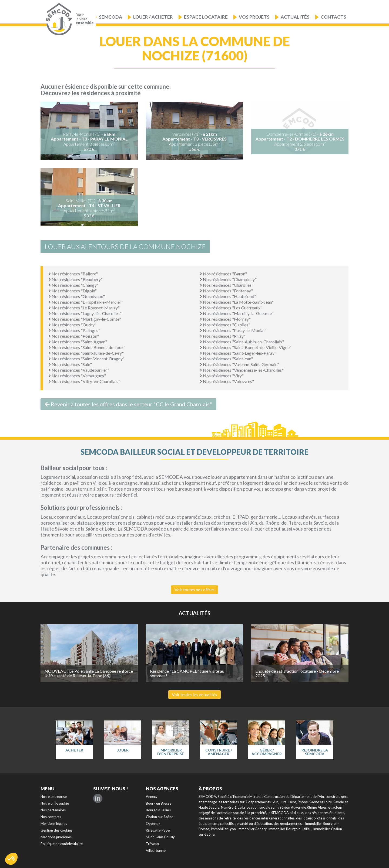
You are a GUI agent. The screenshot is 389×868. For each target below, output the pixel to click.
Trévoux (152, 844)
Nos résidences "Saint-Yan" (226, 359)
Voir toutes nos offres (194, 590)
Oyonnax (153, 823)
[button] (11, 859)
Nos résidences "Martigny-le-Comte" (85, 319)
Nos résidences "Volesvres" (227, 381)
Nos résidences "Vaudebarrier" (79, 370)
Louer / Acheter (153, 17)
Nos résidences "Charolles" (227, 285)
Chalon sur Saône (160, 817)
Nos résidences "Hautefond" (228, 296)
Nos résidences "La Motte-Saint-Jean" (237, 302)
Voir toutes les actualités (194, 694)
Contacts (333, 17)
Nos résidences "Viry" (222, 376)
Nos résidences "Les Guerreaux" (231, 308)
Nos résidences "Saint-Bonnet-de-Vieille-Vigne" (246, 347)
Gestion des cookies (56, 830)
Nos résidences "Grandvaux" (77, 296)
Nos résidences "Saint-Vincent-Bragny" (87, 359)
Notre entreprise (54, 797)
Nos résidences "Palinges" (74, 330)
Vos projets (254, 17)
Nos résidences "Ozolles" (225, 325)
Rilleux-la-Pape (158, 830)
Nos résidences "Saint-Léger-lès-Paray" (238, 353)
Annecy (152, 797)
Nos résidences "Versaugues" (77, 376)
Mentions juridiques (56, 837)
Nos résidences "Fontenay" (226, 291)
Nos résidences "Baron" (223, 274)
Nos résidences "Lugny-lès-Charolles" (85, 313)
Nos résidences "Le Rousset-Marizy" (84, 308)
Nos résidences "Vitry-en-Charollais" (84, 381)
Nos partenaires (53, 810)
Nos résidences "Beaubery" (76, 279)
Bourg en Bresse (159, 803)
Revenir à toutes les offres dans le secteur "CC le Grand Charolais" (128, 404)
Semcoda (110, 17)
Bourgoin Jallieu (158, 810)
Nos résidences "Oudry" (73, 325)
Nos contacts (51, 817)
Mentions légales (54, 823)
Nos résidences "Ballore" (73, 274)
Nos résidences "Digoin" (73, 291)
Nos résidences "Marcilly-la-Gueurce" (237, 313)
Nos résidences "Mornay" (225, 319)
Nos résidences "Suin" (70, 364)
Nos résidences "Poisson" (74, 336)
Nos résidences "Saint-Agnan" (78, 342)
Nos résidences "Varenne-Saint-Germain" (239, 364)
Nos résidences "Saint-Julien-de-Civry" (86, 353)
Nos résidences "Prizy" (223, 336)
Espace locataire (206, 17)
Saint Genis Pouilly (160, 837)
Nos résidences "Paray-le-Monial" (233, 330)
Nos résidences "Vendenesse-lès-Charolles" (242, 370)
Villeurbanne (156, 850)
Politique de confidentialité (62, 844)
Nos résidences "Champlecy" (228, 279)
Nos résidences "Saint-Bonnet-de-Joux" (87, 347)
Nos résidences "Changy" (74, 285)
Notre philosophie (55, 803)
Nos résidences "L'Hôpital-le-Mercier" (86, 302)
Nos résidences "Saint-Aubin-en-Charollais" (242, 342)
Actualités (295, 17)
